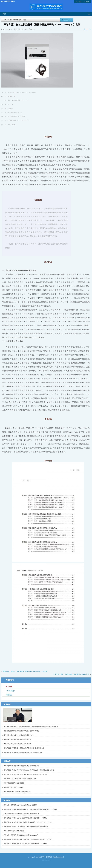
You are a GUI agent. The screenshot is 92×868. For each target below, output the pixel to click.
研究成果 (11, 20)
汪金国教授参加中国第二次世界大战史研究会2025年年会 (22, 731)
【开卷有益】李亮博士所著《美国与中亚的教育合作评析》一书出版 (25, 818)
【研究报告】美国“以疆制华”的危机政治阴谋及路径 (20, 779)
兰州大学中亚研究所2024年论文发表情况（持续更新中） (71, 674)
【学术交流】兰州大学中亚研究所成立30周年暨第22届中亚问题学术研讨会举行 (29, 770)
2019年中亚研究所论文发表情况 (14, 787)
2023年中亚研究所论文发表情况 (14, 831)
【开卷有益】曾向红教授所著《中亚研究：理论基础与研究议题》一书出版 (27, 839)
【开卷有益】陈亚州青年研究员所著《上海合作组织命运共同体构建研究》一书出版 (30, 809)
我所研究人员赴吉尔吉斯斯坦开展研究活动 (17, 744)
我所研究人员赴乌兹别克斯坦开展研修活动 (17, 739)
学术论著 (18, 20)
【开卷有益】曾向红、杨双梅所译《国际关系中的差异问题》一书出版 (25, 671)
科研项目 (9, 695)
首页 (4, 14)
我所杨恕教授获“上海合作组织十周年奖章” (17, 792)
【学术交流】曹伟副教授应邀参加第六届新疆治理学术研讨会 (23, 752)
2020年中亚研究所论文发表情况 (14, 783)
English (87, 2)
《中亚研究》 (11, 691)
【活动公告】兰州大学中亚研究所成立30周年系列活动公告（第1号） (26, 774)
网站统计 (47, 860)
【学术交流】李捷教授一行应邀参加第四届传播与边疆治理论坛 (24, 748)
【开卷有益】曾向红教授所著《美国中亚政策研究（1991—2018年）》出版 (27, 822)
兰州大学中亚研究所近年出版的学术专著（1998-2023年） (22, 835)
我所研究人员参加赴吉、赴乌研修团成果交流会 (19, 735)
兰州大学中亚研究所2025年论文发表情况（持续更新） (21, 805)
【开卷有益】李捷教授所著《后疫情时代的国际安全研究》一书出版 (25, 844)
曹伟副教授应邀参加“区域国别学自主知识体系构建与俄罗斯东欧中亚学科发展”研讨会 (31, 727)
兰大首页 (79, 2)
